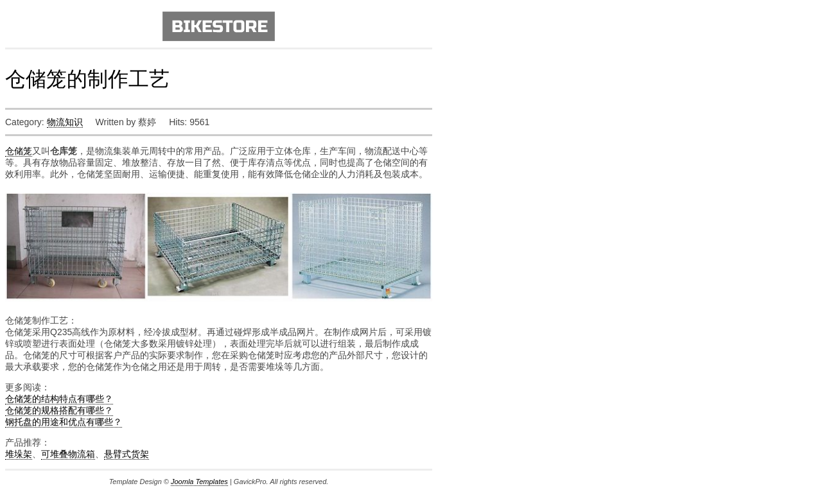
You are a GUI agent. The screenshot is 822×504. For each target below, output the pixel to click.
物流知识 (65, 122)
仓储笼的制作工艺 (87, 79)
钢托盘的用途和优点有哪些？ (64, 422)
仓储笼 (19, 151)
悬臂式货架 (127, 454)
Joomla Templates (199, 482)
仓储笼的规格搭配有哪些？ (59, 410)
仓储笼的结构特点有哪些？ (59, 399)
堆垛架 (19, 454)
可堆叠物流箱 (68, 454)
